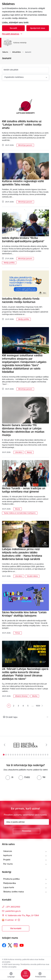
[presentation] (23, 790)
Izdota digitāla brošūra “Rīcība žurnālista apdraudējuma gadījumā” (23, 240)
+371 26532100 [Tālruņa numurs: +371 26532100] (13, 907)
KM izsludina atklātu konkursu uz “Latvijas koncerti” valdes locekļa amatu (22, 125)
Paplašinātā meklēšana (14, 77)
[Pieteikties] (27, 831)
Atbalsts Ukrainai (21, 696)
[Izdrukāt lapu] (26, 717)
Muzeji (29, 452)
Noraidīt (13, 28)
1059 (38, 706)
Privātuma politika (11, 879)
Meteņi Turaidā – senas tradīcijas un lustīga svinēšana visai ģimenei (24, 490)
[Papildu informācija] (19, 920)
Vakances (8, 851)
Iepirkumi (8, 855)
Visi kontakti (16, 928)
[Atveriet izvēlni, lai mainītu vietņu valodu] (11, 975)
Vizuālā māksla (32, 576)
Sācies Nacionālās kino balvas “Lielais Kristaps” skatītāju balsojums (24, 614)
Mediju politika (9, 263)
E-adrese (10, 920)
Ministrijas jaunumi (25, 145)
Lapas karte (9, 887)
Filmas (18, 633)
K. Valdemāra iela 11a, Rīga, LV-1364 (22, 915)
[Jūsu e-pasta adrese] (27, 822)
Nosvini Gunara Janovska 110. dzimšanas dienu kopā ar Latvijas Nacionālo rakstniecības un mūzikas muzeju (23, 430)
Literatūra (19, 452)
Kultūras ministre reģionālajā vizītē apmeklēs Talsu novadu (23, 183)
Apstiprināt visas (38, 28)
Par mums (8, 864)
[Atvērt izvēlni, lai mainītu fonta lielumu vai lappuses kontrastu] (40, 975)
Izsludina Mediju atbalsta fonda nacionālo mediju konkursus (21, 300)
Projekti (7, 860)
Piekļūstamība (10, 883)
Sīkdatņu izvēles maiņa (14, 892)
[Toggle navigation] (26, 974)
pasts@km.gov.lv (13, 911)
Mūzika (35, 696)
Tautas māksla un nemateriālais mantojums (20, 513)
